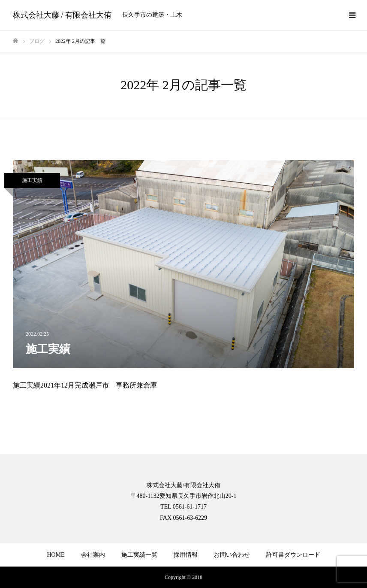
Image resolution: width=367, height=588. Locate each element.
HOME (56, 555)
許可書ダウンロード (293, 555)
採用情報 (186, 555)
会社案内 (93, 555)
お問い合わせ (232, 555)
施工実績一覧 (139, 555)
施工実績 (32, 180)
